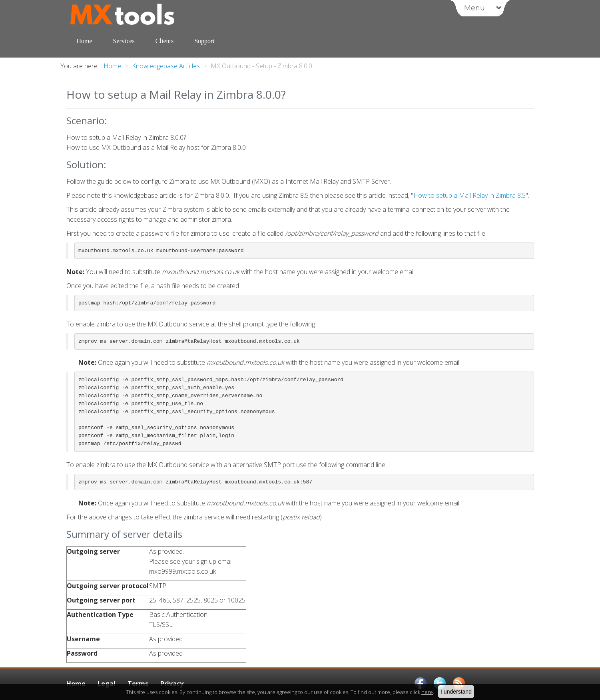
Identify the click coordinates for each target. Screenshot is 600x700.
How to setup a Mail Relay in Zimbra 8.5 (469, 195)
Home (85, 41)
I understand (456, 692)
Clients (164, 41)
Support (204, 41)
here (427, 692)
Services (124, 41)
